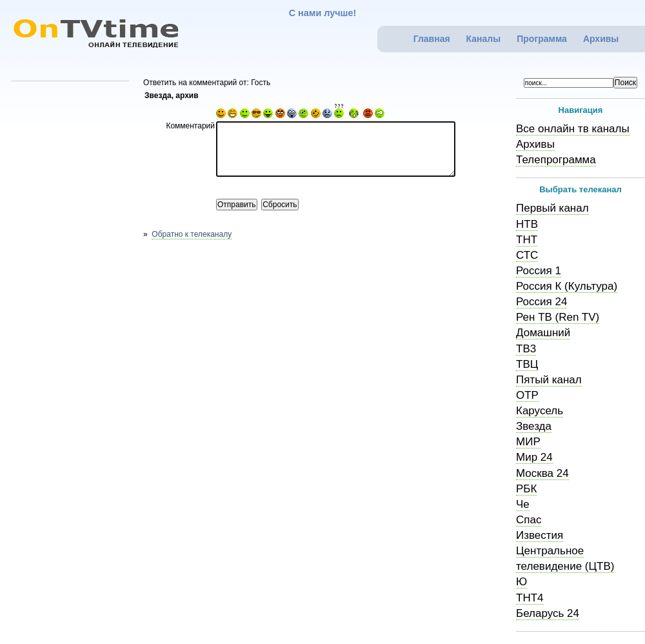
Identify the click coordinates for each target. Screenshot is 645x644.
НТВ (527, 224)
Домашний (543, 333)
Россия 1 (539, 271)
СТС (527, 255)
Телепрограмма (556, 160)
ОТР (527, 395)
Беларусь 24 (548, 613)
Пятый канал (549, 380)
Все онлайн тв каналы (573, 129)
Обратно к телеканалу (192, 234)
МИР (528, 442)
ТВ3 (526, 349)
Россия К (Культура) (567, 286)
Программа (542, 39)
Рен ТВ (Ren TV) (558, 317)
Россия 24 (541, 302)
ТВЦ (527, 364)
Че (523, 504)
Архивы (601, 39)
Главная (432, 39)
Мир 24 (534, 457)
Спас (529, 520)
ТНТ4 (530, 598)
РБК (526, 489)
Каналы (484, 39)
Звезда (534, 426)
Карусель (540, 411)
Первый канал (552, 208)
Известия (540, 535)
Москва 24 (542, 473)
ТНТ (527, 240)
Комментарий (190, 126)
